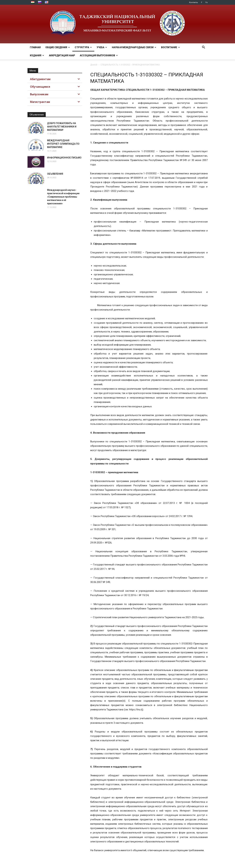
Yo (206, 2)
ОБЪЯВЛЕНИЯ (55, 174)
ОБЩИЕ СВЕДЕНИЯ (58, 47)
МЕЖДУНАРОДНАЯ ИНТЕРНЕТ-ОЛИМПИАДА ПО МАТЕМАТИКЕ (63, 144)
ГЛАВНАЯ (35, 47)
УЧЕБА (102, 47)
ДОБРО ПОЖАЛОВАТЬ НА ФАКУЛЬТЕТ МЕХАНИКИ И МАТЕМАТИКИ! (62, 127)
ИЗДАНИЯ (37, 55)
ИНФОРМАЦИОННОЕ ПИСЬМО (64, 158)
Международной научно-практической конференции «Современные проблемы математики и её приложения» (63, 197)
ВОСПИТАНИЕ (170, 47)
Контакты (193, 2)
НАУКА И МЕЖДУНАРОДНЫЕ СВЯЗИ (134, 47)
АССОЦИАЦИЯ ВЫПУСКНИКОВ (99, 55)
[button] (204, 48)
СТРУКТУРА (83, 47)
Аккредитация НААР (62, 55)
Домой (94, 65)
